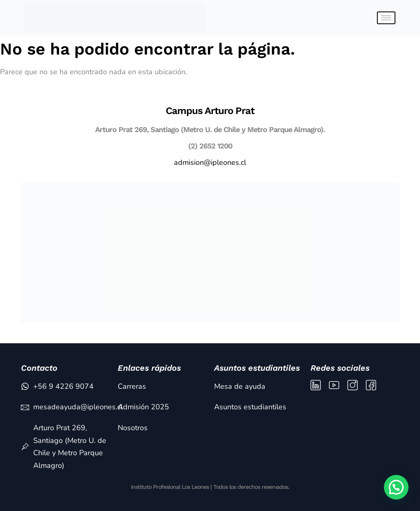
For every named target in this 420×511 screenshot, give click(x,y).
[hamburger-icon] (386, 18)
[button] (396, 487)
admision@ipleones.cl (210, 162)
